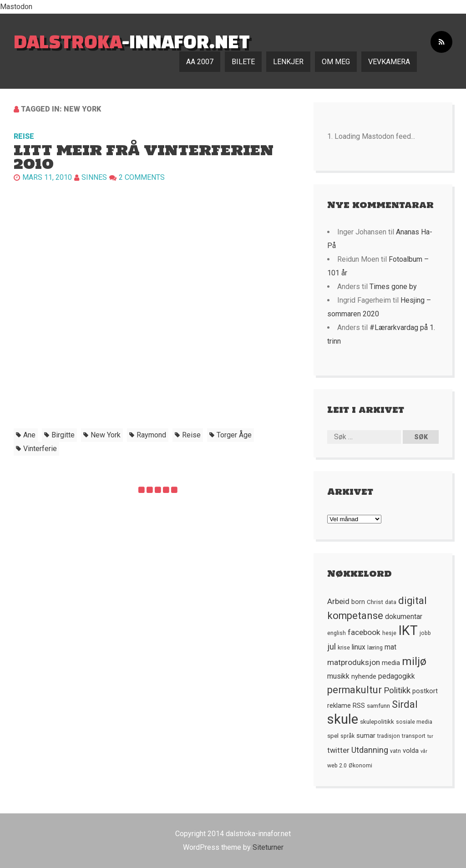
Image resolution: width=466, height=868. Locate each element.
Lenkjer (288, 62)
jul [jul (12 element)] (332, 647)
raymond (151, 435)
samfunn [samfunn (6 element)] (378, 706)
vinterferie (40, 449)
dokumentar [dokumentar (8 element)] (404, 617)
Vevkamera (389, 62)
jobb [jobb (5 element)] (425, 633)
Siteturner (268, 847)
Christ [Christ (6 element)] (375, 602)
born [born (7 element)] (358, 602)
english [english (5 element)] (337, 633)
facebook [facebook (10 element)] (364, 632)
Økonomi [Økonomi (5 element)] (360, 766)
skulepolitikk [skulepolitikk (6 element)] (377, 721)
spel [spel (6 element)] (333, 736)
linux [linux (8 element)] (359, 647)
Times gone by (393, 287)
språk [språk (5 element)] (347, 736)
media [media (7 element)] (391, 663)
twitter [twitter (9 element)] (338, 750)
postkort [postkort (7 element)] (425, 691)
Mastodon (16, 7)
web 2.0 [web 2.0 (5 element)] (337, 766)
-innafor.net (132, 41)
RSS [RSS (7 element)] (359, 706)
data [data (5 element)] (391, 602)
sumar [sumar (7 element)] (366, 736)
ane (29, 435)
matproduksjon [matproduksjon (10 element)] (354, 662)
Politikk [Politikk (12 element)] (397, 690)
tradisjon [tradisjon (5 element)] (389, 736)
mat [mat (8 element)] (390, 647)
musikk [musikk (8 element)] (338, 676)
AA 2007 (200, 62)
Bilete (243, 62)
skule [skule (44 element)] (343, 719)
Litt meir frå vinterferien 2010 (144, 157)
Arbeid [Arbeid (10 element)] (338, 601)
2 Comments (142, 177)
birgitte (63, 435)
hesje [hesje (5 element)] (389, 633)
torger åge (234, 435)
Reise (24, 136)
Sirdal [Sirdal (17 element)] (405, 704)
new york (106, 435)
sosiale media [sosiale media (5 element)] (414, 722)
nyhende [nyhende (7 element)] (364, 676)
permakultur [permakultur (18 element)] (355, 690)
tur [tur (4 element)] (430, 736)
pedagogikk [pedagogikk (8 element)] (397, 676)
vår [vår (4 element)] (424, 751)
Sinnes (94, 177)
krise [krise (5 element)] (344, 648)
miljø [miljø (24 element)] (414, 661)
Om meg (336, 62)
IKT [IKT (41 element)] (408, 630)
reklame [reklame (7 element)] (339, 706)
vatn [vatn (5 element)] (395, 751)
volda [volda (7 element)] (411, 751)
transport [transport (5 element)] (414, 736)
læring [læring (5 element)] (375, 648)
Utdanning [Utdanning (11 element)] (370, 750)
